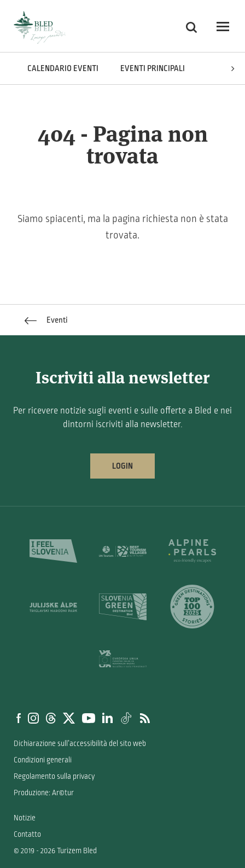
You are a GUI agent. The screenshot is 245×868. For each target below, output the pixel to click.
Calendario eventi (63, 68)
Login (122, 466)
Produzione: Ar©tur (44, 793)
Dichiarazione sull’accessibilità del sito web (80, 744)
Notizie (25, 818)
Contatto (27, 834)
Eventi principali (153, 68)
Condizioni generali (43, 760)
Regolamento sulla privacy (54, 776)
